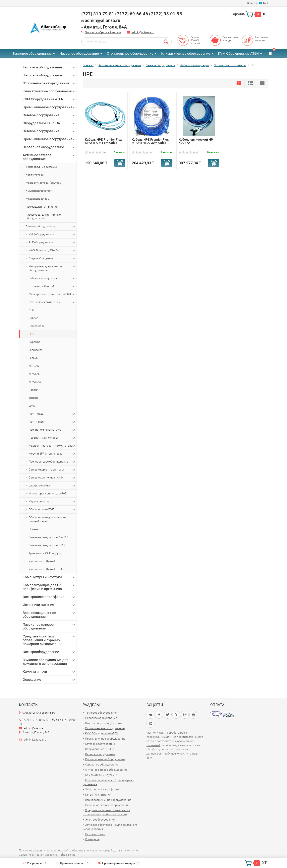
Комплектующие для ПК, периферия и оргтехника (49, 587)
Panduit (34, 390)
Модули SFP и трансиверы (52, 454)
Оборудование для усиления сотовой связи (47, 519)
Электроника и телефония (49, 597)
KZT (258, 3)
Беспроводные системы (41, 167)
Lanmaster (35, 350)
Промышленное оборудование (49, 107)
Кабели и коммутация (52, 278)
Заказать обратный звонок (103, 32)
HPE (31, 334)
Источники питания (49, 605)
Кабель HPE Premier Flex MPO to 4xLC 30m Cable (150, 141)
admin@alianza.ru (143, 32)
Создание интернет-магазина (38, 855)
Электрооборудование (49, 652)
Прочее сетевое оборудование (52, 462)
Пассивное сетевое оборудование (49, 626)
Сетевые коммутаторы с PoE (47, 545)
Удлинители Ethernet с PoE (46, 569)
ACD (31, 310)
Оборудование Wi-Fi (52, 510)
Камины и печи (49, 672)
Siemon (33, 398)
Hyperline (34, 342)
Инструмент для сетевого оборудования (52, 268)
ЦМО (32, 406)
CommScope (37, 326)
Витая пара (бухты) (52, 286)
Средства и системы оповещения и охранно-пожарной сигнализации (49, 640)
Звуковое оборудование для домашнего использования (49, 662)
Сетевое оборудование (49, 115)
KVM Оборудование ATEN (238, 53)
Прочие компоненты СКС (52, 430)
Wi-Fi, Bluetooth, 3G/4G (52, 251)
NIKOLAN (34, 374)
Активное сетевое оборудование (49, 157)
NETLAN (34, 366)
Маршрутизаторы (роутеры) (44, 183)
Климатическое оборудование (186, 53)
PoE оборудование (52, 243)
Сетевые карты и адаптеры (52, 470)
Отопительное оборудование (130, 53)
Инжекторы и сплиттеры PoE (48, 493)
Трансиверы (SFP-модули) (46, 553)
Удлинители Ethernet (42, 561)
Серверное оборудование (49, 147)
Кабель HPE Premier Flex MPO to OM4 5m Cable (103, 141)
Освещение (49, 680)
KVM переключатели (39, 191)
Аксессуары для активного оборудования (43, 217)
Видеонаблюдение (52, 258)
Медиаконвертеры (38, 199)
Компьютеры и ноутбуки (49, 577)
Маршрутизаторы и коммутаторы (52, 446)
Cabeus (33, 318)
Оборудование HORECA (49, 123)
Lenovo (33, 358)
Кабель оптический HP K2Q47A (196, 141)
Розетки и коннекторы (52, 438)
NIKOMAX (35, 382)
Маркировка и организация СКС (52, 294)
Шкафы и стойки (52, 486)
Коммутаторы (35, 175)
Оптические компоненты (52, 302)
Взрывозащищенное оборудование (49, 615)
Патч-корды (52, 414)
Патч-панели (52, 422)
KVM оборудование (52, 235)
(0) (95, 153)
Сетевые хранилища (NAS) (52, 478)
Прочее (33, 529)
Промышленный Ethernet (42, 207)
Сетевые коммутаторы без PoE (49, 537)
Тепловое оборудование (32, 53)
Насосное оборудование (79, 53)
